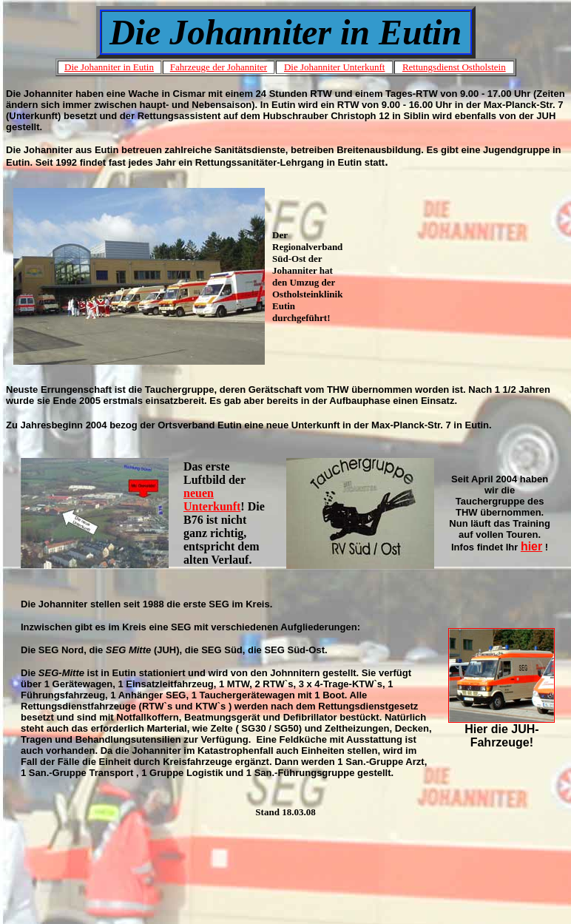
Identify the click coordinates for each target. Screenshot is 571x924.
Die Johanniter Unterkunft (334, 67)
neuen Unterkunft (212, 500)
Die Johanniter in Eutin (109, 67)
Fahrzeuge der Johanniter (219, 67)
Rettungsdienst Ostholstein (454, 67)
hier (531, 546)
